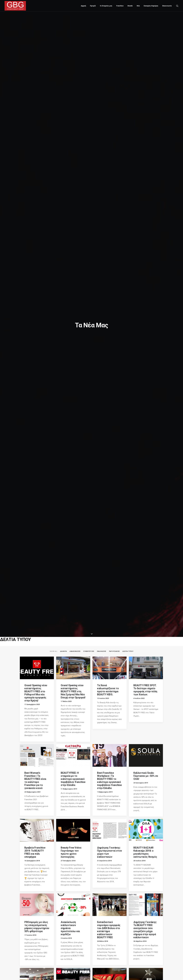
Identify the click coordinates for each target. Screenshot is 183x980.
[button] (177, 6)
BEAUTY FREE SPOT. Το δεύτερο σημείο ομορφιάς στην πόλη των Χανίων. (145, 690)
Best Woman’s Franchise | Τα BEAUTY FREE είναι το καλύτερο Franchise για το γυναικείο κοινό (35, 780)
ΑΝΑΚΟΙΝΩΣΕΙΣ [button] (75, 651)
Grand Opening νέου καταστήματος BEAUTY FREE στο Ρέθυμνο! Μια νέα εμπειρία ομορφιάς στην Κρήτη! (36, 693)
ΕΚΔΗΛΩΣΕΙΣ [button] (102, 651)
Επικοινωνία (167, 6)
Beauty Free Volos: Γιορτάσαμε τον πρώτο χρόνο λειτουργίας (71, 852)
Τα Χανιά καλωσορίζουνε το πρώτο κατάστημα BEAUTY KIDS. (108, 690)
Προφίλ (93, 6)
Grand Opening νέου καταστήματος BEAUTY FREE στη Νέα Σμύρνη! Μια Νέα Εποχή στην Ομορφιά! (73, 691)
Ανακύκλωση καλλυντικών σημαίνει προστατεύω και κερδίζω (70, 928)
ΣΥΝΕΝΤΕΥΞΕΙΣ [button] (89, 651)
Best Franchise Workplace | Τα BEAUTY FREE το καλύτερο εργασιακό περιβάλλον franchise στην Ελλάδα (109, 780)
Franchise (120, 6)
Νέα (138, 6)
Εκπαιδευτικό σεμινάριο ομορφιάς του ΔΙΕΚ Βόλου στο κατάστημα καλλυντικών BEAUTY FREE (109, 930)
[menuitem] (83, 6)
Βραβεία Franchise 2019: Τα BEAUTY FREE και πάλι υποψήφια (35, 852)
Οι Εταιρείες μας (106, 6)
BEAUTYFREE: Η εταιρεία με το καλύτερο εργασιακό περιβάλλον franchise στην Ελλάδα (73, 779)
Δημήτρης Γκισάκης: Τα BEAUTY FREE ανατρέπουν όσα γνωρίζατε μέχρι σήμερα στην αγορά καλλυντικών (145, 930)
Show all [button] (54, 651)
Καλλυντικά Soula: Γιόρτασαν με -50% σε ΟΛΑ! (146, 776)
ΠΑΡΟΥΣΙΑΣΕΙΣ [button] (114, 651)
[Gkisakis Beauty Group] (15, 6)
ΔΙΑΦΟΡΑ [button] (63, 651)
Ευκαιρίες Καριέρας (151, 6)
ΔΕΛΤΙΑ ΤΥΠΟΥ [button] (128, 651)
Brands (130, 6)
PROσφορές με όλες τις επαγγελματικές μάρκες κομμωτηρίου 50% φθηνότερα (37, 927)
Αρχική (83, 6)
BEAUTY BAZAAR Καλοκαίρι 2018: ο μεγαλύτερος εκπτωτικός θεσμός (145, 852)
